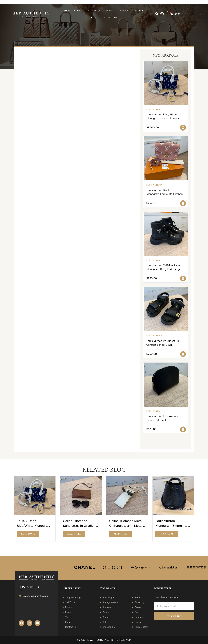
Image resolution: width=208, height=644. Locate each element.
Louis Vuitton (154, 109)
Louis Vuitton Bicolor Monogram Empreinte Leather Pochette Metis (164, 194)
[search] (157, 14)
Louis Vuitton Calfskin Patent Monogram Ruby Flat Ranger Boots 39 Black (164, 269)
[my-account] (162, 14)
